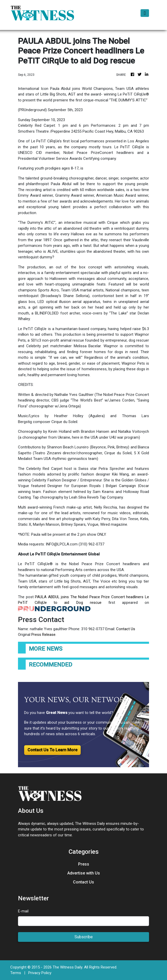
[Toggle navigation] (145, 13)
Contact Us (126, 629)
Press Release (43, 635)
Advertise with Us (84, 873)
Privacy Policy (40, 973)
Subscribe (84, 937)
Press (84, 864)
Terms (16, 973)
